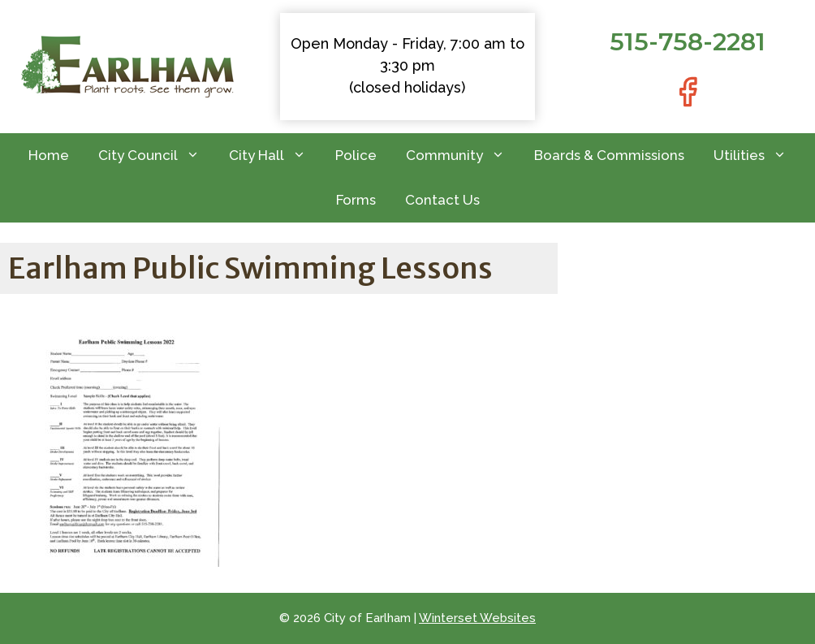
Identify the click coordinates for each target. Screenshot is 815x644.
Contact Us (442, 200)
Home (49, 155)
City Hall (275, 156)
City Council (156, 156)
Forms (356, 200)
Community (463, 156)
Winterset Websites (477, 618)
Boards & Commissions (609, 155)
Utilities (757, 156)
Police (356, 155)
